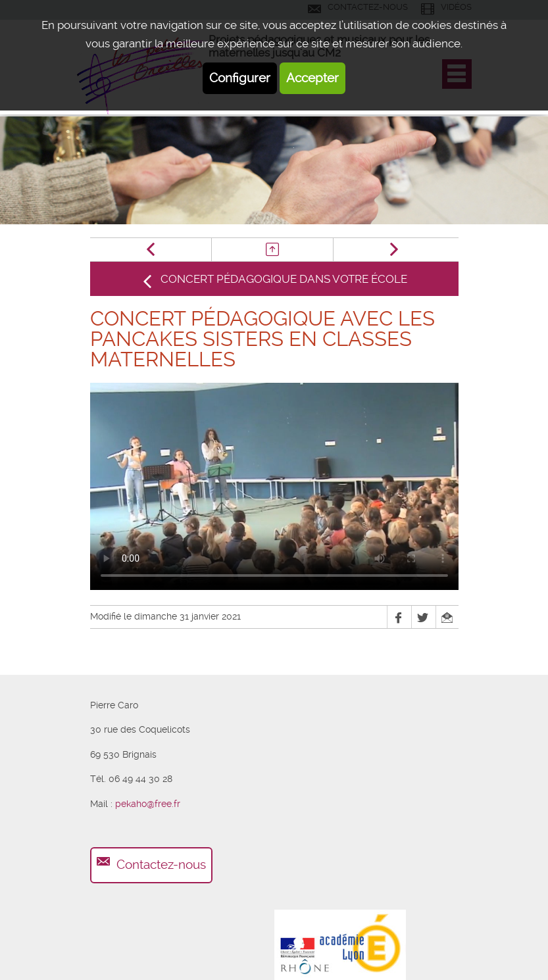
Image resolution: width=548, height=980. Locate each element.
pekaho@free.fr (148, 804)
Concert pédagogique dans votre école (284, 279)
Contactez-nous (161, 865)
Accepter (312, 78)
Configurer (240, 78)
